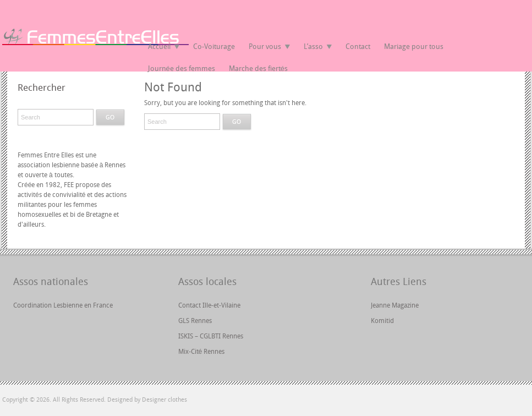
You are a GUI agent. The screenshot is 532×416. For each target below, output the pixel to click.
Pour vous (265, 46)
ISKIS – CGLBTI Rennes (211, 336)
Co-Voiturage (214, 46)
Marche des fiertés (258, 69)
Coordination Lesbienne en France (63, 305)
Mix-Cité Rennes (202, 352)
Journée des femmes (182, 69)
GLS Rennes (195, 321)
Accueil (159, 46)
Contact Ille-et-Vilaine (209, 305)
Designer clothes (164, 400)
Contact (358, 46)
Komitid (382, 321)
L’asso (313, 46)
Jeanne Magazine (395, 305)
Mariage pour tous (414, 46)
